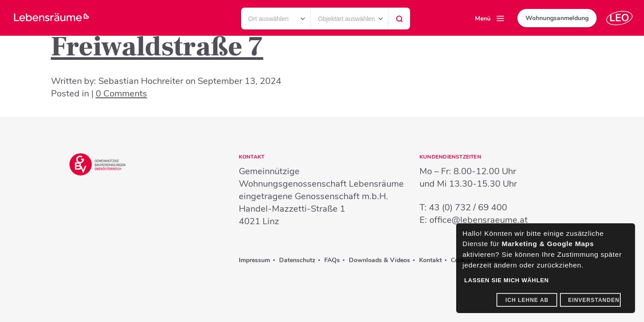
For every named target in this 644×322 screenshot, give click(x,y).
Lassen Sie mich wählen (506, 280)
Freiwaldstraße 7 (157, 47)
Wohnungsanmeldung (557, 18)
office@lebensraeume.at (479, 220)
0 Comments (121, 94)
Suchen (399, 21)
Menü (483, 19)
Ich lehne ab (527, 300)
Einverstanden (594, 300)
